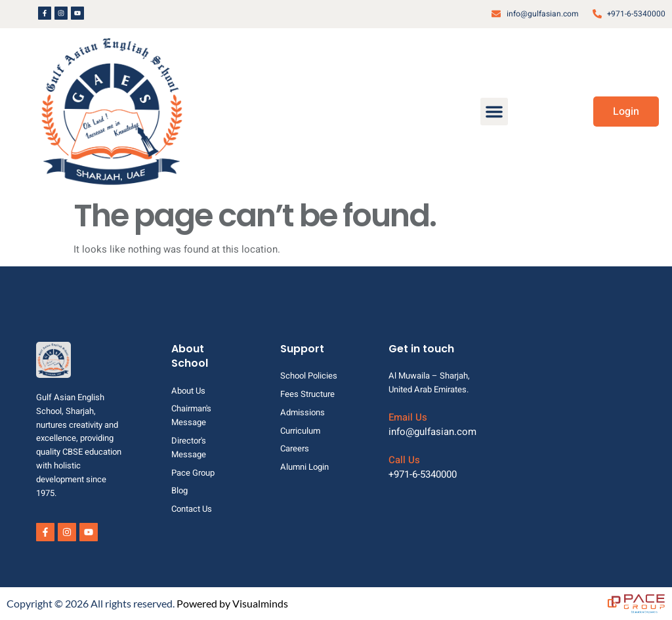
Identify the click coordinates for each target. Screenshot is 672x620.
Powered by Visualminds (232, 603)
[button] (494, 112)
